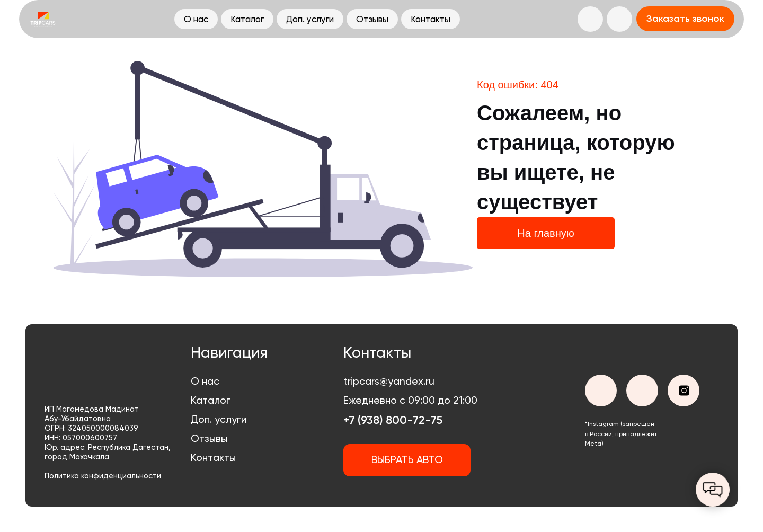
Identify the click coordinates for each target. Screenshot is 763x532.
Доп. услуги (219, 419)
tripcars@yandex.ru (389, 381)
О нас (205, 381)
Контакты (213, 458)
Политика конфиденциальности (103, 476)
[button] (685, 19)
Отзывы (209, 438)
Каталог (211, 400)
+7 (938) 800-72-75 (393, 420)
